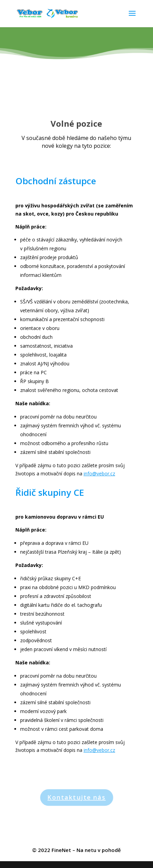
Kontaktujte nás (76, 797)
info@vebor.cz (99, 474)
